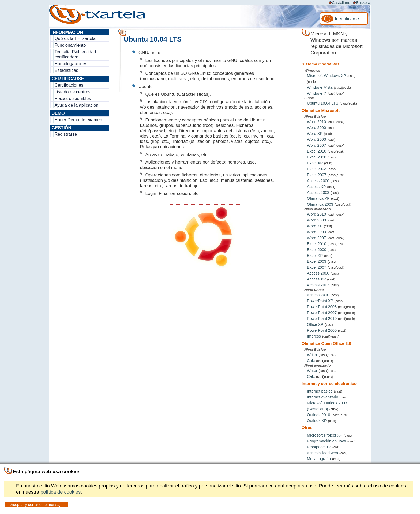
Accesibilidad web (322, 453)
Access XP (316, 187)
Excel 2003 (317, 169)
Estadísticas (66, 70)
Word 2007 (316, 145)
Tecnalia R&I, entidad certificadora (75, 54)
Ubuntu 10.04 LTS (323, 103)
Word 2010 (316, 122)
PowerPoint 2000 (322, 330)
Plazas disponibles (73, 98)
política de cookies (61, 492)
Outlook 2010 (319, 415)
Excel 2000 (317, 157)
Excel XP (315, 163)
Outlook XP (317, 421)
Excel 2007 (317, 175)
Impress (314, 336)
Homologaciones (71, 64)
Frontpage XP (319, 447)
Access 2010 (318, 295)
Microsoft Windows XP (327, 76)
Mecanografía (319, 459)
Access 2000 (318, 181)
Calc (311, 361)
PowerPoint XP (320, 301)
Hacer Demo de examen (78, 120)
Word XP (315, 134)
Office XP (315, 324)
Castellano (341, 3)
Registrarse (66, 134)
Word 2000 (316, 128)
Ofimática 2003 (320, 204)
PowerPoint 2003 (322, 307)
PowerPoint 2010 (322, 319)
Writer (312, 355)
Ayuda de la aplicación (77, 105)
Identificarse (347, 19)
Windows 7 (316, 93)
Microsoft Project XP (325, 435)
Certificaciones (69, 85)
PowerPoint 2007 (322, 313)
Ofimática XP (318, 198)
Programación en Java (327, 441)
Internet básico (320, 391)
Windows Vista (320, 87)
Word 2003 (316, 139)
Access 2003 (318, 193)
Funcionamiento (70, 45)
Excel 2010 (317, 151)
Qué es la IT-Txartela (75, 38)
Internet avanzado (323, 397)
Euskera (363, 3)
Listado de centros (73, 92)
